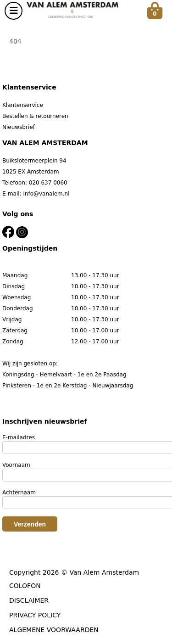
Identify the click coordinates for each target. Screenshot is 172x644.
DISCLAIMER (29, 600)
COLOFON (25, 586)
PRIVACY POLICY (35, 615)
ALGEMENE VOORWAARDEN (54, 630)
